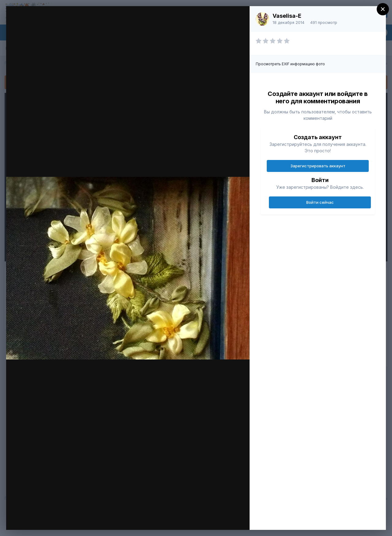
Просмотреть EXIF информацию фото (290, 64)
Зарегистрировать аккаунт (318, 166)
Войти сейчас (320, 202)
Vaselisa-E (287, 16)
